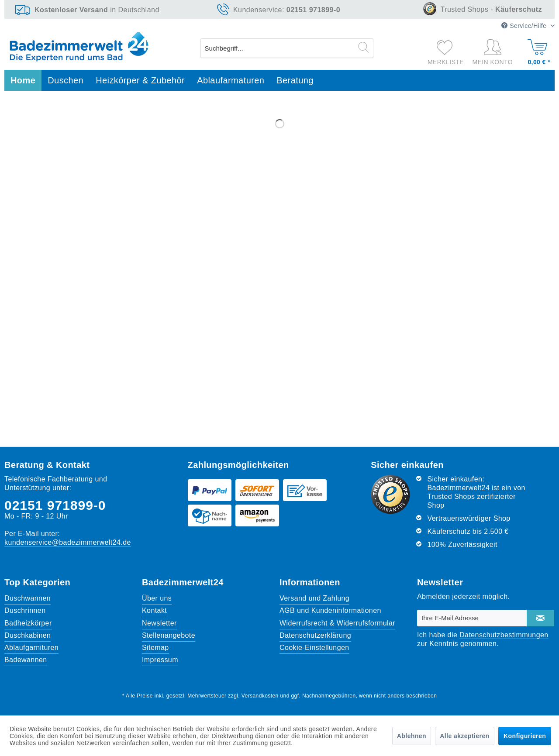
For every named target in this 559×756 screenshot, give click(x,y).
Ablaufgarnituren (31, 648)
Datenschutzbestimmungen (504, 635)
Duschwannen (28, 598)
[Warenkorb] (538, 50)
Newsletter (159, 623)
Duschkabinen (28, 635)
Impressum (160, 660)
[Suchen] (364, 47)
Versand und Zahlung (314, 598)
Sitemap (155, 648)
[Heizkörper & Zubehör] (140, 81)
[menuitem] (287, 48)
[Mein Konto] (495, 52)
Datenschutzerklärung (315, 635)
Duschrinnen (25, 610)
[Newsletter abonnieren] (540, 618)
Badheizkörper (28, 623)
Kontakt (154, 610)
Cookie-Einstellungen (314, 648)
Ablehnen (412, 736)
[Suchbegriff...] (287, 48)
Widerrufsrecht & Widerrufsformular (337, 623)
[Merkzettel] (446, 47)
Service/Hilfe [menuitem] (525, 26)
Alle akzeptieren (464, 736)
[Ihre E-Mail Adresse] (472, 618)
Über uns (157, 598)
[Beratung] (295, 81)
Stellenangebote (169, 635)
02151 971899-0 (55, 505)
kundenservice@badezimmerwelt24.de (68, 542)
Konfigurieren (525, 736)
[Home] (23, 81)
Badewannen (26, 660)
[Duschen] (66, 81)
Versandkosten (260, 696)
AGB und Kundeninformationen (330, 610)
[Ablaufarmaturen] (231, 81)
